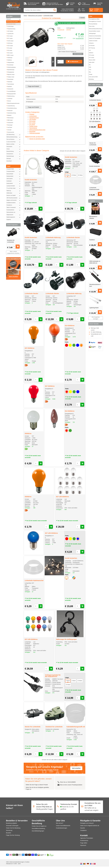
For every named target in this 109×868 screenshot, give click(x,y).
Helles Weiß (92, 62)
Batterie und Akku (14, 144)
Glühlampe (9, 57)
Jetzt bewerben (78, 54)
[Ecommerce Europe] (45, 856)
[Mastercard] (30, 856)
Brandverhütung (14, 151)
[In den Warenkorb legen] (19, 247)
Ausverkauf (9, 161)
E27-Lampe (92, 58)
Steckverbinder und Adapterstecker (14, 214)
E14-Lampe (92, 55)
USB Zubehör (14, 179)
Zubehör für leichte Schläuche (93, 42)
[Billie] (17, 856)
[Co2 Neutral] (50, 856)
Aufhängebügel (92, 34)
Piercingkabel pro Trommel (95, 21)
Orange (91, 74)
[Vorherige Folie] (27, 63)
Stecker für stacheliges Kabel (37, 140)
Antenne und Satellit (14, 196)
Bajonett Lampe (10, 74)
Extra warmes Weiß (93, 77)
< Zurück (82, 18)
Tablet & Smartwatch (14, 208)
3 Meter (68, 682)
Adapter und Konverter (14, 200)
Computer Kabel (14, 169)
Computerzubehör (14, 171)
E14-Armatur (92, 46)
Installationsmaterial (14, 203)
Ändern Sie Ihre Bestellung (13, 830)
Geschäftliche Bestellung (38, 830)
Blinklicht (9, 115)
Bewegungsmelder (11, 93)
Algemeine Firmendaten (87, 840)
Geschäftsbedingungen (38, 832)
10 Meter (74, 177)
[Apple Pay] (20, 856)
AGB (8, 863)
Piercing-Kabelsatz (93, 24)
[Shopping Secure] (41, 856)
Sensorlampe (10, 79)
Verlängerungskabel (35, 135)
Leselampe (9, 98)
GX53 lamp (9, 43)
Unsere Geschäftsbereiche (63, 827)
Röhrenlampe (10, 118)
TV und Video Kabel (14, 188)
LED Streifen (10, 31)
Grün (90, 70)
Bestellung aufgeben (12, 825)
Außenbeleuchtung (11, 113)
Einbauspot (9, 110)
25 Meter (80, 177)
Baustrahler (32, 133)
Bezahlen (9, 834)
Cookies (27, 863)
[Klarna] (11, 856)
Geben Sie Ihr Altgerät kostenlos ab (90, 827)
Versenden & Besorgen (12, 827)
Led (90, 50)
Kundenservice (84, 842)
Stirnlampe (9, 81)
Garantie (83, 830)
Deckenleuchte (10, 132)
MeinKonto (83, 10)
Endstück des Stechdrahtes (95, 36)
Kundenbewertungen (62, 830)
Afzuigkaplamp (10, 72)
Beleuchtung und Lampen (14, 22)
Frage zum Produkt (33, 88)
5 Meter (68, 177)
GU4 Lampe (10, 45)
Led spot (9, 130)
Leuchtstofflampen (11, 91)
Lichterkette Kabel (11, 24)
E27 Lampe (10, 38)
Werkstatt (14, 159)
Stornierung (9, 832)
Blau (90, 72)
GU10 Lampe (10, 41)
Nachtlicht (9, 86)
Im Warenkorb (73, 63)
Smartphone (14, 205)
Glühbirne (9, 60)
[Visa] (33, 856)
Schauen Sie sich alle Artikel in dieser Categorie (73, 152)
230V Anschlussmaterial (14, 198)
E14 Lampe (10, 36)
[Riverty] (14, 856)
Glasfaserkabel (14, 176)
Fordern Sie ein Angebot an (39, 828)
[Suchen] (55, 10)
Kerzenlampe (10, 65)
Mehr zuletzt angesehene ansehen (13, 252)
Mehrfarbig (91, 79)
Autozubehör (14, 147)
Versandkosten (80, 38)
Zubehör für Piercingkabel (95, 38)
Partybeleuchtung (11, 29)
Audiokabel (14, 181)
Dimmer (9, 101)
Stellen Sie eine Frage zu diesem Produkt (37, 786)
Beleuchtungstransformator (13, 103)
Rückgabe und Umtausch (87, 825)
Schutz (14, 149)
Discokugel (9, 125)
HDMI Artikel (14, 193)
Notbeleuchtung (10, 96)
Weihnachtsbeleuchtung (14, 137)
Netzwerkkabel (14, 174)
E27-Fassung (92, 48)
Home (25, 16)
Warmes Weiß (92, 60)
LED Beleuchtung (14, 135)
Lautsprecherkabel (14, 186)
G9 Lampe (9, 50)
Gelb (90, 67)
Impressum (83, 847)
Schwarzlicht (10, 122)
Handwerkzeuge (14, 156)
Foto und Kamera (14, 139)
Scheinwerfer (10, 89)
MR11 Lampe (10, 55)
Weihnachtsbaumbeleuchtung (96, 29)
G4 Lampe (9, 48)
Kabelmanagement (14, 217)
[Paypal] (7, 856)
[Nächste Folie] (53, 63)
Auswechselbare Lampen (95, 31)
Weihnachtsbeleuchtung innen (37, 131)
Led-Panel (9, 127)
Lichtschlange (10, 26)
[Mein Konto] (80, 10)
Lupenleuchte (10, 33)
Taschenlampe (10, 84)
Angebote (9, 220)
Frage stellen (84, 844)
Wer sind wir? (60, 825)
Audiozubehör (14, 183)
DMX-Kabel (10, 120)
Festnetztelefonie (14, 210)
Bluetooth (14, 19)
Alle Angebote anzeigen (96, 318)
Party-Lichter (92, 26)
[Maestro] (26, 856)
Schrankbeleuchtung (12, 108)
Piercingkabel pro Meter (94, 19)
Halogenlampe (10, 62)
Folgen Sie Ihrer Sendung (13, 837)
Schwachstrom (14, 154)
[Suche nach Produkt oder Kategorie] (40, 10)
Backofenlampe (10, 69)
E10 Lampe (10, 53)
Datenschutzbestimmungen (17, 863)
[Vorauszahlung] (36, 856)
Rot (90, 65)
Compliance (83, 832)
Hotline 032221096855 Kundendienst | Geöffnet (67, 10)
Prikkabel (32, 116)
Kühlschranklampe (11, 67)
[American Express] (23, 856)
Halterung (14, 191)
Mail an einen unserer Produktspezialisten (71, 786)
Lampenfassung (11, 106)
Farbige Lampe (10, 77)
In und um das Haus (14, 142)
